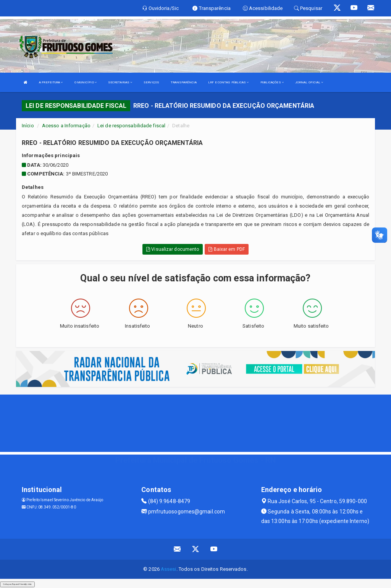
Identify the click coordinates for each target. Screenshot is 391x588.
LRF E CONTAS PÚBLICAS (228, 82)
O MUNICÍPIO (86, 82)
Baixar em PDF (227, 249)
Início (28, 126)
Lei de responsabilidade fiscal (131, 126)
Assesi (169, 569)
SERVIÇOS (151, 82)
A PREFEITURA (51, 82)
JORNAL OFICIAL (309, 82)
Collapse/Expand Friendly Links (17, 584)
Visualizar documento (173, 249)
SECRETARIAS (120, 82)
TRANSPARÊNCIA (184, 82)
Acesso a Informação (66, 126)
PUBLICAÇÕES (272, 82)
